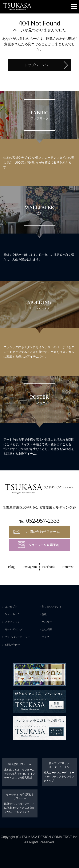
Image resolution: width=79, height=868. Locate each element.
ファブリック (12, 622)
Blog (11, 567)
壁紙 (44, 614)
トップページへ (36, 65)
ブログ (46, 637)
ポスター (47, 622)
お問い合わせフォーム (43, 532)
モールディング (13, 629)
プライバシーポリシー (17, 637)
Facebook (49, 567)
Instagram (30, 567)
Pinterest (68, 567)
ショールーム (12, 614)
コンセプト (11, 607)
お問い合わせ (12, 645)
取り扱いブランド (52, 607)
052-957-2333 (43, 521)
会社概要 (47, 629)
